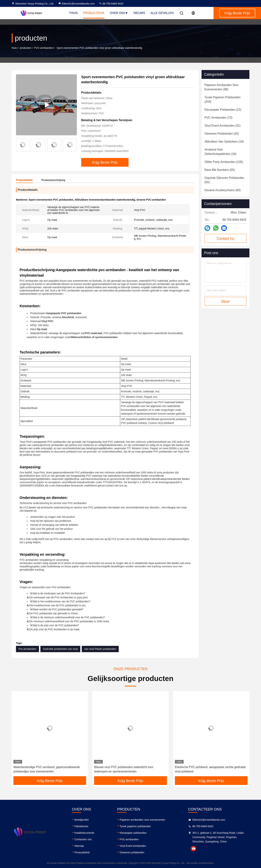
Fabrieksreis (81, 826)
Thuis (73, 13)
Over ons (119, 13)
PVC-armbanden (44, 48)
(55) (220, 170)
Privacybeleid (82, 852)
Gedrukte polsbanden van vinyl (60, 649)
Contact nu (226, 238)
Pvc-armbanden (27, 649)
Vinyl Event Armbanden (133, 846)
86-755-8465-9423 (111, 4)
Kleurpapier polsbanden (133, 833)
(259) (222, 99)
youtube (193, 849)
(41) (222, 126)
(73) (218, 118)
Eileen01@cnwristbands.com (76, 4)
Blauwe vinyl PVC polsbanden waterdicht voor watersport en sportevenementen (124, 769)
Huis (14, 48)
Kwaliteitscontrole (84, 833)
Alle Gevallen (162, 13)
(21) (223, 110)
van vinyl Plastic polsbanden (100, 649)
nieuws (139, 13)
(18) (224, 142)
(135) (224, 162)
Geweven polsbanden (132, 852)
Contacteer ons (83, 839)
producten (25, 48)
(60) (224, 180)
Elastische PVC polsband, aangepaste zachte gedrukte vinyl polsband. (210, 769)
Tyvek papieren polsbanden (135, 826)
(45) (222, 134)
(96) (221, 87)
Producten (94, 13)
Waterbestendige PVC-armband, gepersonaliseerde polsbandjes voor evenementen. (47, 769)
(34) (220, 152)
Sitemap (79, 846)
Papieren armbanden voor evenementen (143, 820)
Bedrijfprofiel (82, 820)
